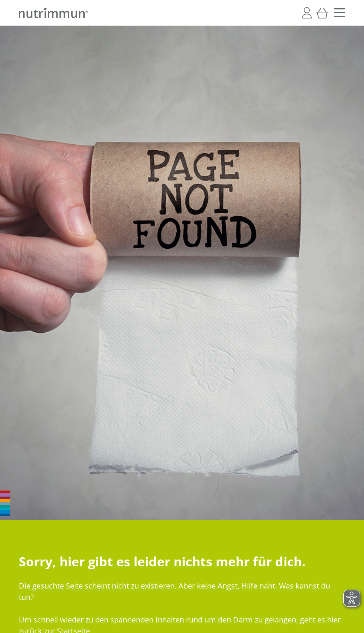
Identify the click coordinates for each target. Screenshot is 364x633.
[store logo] (53, 13)
